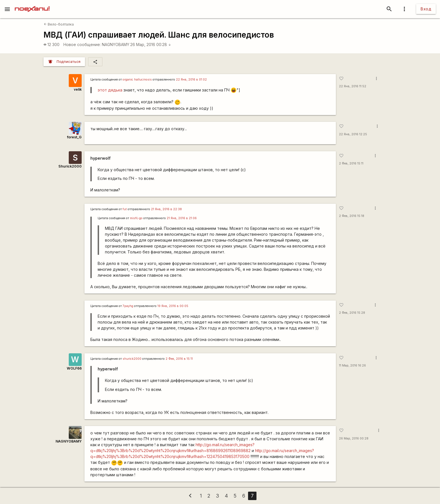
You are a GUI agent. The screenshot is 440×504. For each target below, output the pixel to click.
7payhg (128, 306)
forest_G (74, 137)
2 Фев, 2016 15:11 (351, 163)
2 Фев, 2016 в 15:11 (179, 359)
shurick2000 (132, 359)
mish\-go (136, 218)
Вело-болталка (59, 24)
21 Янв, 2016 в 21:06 (182, 218)
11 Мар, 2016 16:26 (352, 366)
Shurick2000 (70, 166)
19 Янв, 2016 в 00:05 (173, 306)
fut (125, 209)
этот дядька (110, 90)
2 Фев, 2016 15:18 (352, 216)
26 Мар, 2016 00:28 (151, 44)
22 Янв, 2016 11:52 (353, 86)
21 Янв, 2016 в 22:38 (166, 209)
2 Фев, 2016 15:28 (352, 313)
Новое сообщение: (82, 44)
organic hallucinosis (137, 80)
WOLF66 (74, 368)
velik (78, 89)
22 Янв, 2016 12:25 (353, 134)
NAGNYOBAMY (116, 44)
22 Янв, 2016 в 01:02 (191, 80)
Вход (426, 9)
